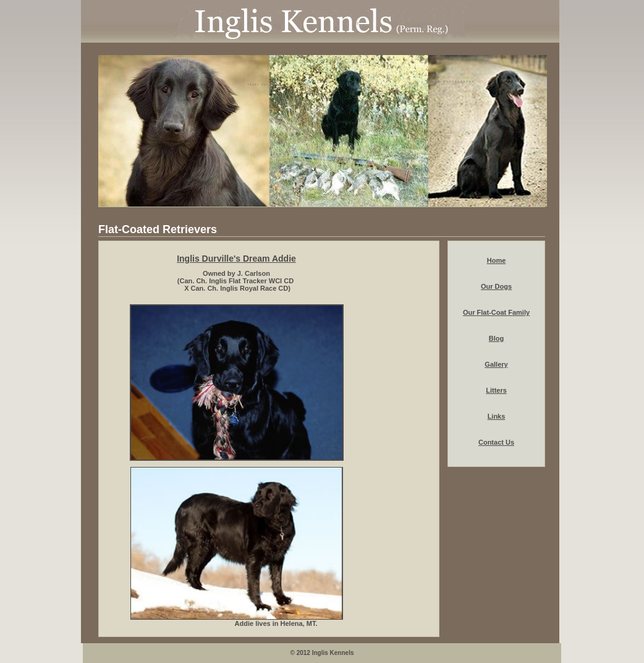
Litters (496, 390)
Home (497, 260)
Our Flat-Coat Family (496, 312)
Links (497, 416)
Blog (496, 338)
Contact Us (496, 442)
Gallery (496, 364)
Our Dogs (496, 286)
